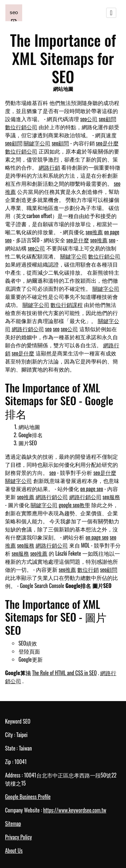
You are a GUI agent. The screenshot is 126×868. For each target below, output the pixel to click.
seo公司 (89, 119)
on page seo (92, 489)
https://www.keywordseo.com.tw (75, 810)
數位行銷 (88, 569)
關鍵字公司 (37, 143)
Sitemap (13, 824)
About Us (14, 850)
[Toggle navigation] (111, 13)
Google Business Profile (28, 797)
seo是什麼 (107, 143)
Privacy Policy (18, 837)
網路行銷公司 (28, 329)
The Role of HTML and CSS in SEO (64, 673)
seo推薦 (94, 232)
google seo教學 (74, 505)
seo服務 (111, 497)
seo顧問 (108, 119)
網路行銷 (49, 167)
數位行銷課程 (67, 305)
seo (112, 240)
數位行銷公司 (21, 127)
